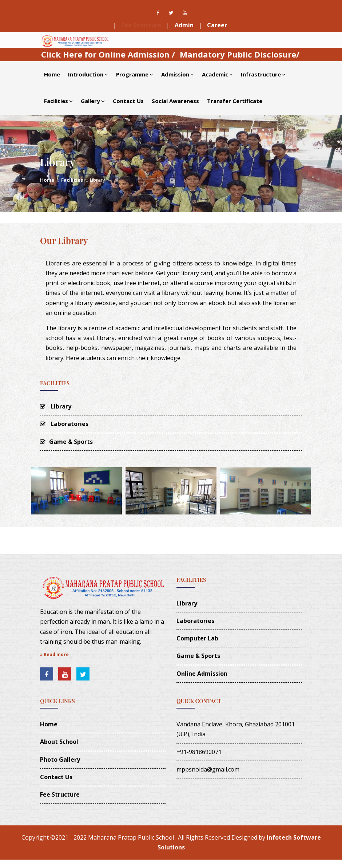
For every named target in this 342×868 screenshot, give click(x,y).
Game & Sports (66, 442)
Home (52, 74)
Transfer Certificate (235, 101)
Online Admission (202, 674)
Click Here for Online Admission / (108, 54)
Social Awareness (175, 101)
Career (217, 25)
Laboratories (64, 424)
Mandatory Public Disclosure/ (240, 54)
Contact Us (128, 101)
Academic (217, 74)
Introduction (88, 74)
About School (59, 742)
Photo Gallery (60, 759)
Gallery (93, 101)
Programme (135, 74)
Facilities (58, 101)
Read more (54, 654)
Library (56, 406)
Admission (178, 74)
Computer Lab (197, 638)
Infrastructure (263, 74)
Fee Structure (141, 25)
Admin (184, 25)
